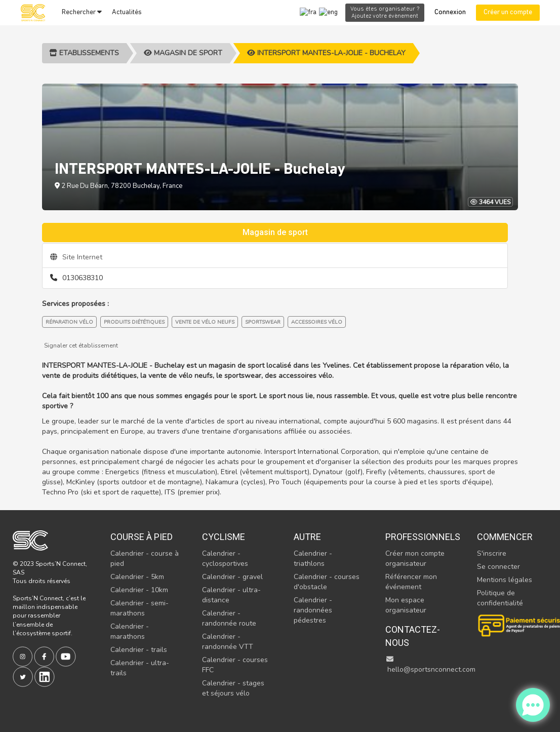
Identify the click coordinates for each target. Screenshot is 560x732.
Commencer (505, 537)
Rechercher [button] (82, 12)
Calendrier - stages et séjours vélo (233, 688)
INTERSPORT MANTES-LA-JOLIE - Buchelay (326, 53)
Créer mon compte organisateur (415, 558)
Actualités (127, 12)
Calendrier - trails (139, 650)
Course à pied (142, 537)
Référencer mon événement (411, 582)
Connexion (450, 12)
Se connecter (498, 567)
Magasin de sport (183, 53)
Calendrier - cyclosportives (225, 558)
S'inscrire (492, 553)
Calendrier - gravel (232, 577)
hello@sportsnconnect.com (430, 665)
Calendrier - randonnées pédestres (313, 610)
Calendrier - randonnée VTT (228, 642)
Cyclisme (224, 537)
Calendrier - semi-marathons (139, 608)
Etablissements (84, 53)
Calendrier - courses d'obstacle (327, 582)
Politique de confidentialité (500, 598)
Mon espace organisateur (406, 605)
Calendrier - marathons (130, 631)
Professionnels (421, 537)
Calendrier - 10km (139, 590)
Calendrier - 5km (137, 577)
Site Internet (76, 257)
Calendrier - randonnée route (229, 618)
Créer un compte (508, 12)
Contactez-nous (413, 636)
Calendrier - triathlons (313, 558)
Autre (307, 537)
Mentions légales (505, 580)
